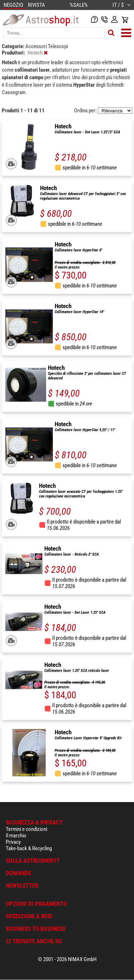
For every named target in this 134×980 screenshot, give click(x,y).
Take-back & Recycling (29, 848)
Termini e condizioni (26, 829)
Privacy (13, 842)
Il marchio (16, 836)
